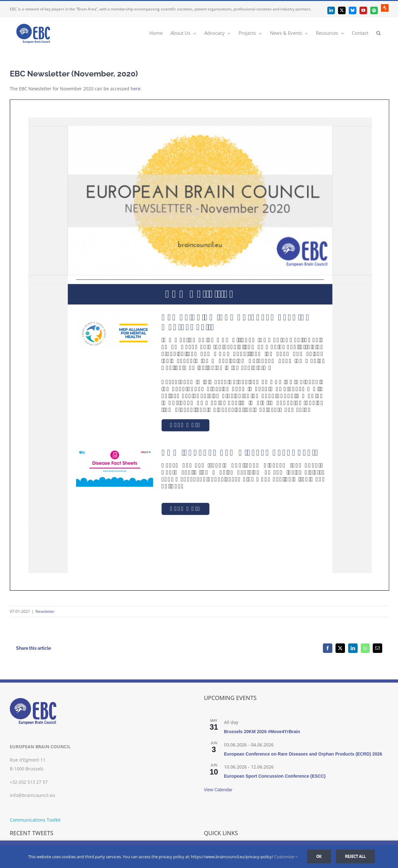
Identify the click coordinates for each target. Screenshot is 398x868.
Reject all (355, 856)
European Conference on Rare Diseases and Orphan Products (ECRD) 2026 (303, 754)
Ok (319, 856)
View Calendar (218, 790)
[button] (378, 33)
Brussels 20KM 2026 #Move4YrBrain (262, 732)
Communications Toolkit (35, 820)
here (136, 89)
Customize (286, 857)
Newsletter (45, 611)
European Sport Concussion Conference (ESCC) (275, 776)
